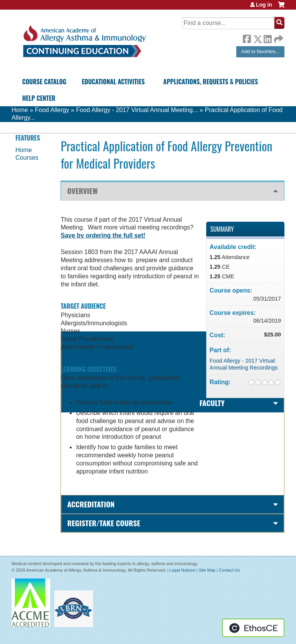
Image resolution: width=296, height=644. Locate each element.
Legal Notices (182, 570)
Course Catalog (44, 82)
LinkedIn (267, 38)
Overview (82, 191)
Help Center (39, 98)
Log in (264, 5)
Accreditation (91, 504)
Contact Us (229, 570)
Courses (27, 158)
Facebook (247, 38)
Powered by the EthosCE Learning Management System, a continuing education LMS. (253, 628)
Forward (278, 37)
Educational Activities (113, 82)
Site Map (207, 570)
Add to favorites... (261, 51)
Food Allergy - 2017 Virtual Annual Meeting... (137, 110)
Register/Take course (103, 523)
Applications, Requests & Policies (211, 82)
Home (20, 110)
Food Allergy (52, 110)
